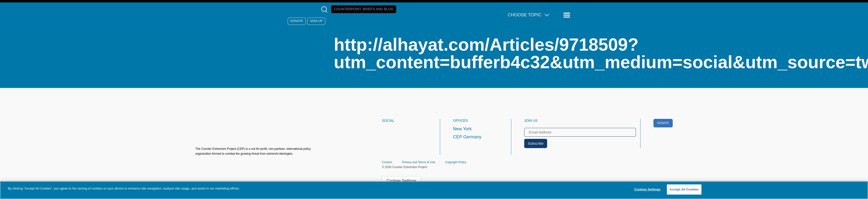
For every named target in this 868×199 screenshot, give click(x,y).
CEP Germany (467, 137)
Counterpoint (364, 9)
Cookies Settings (401, 181)
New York (462, 129)
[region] (434, 190)
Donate (297, 21)
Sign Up (316, 21)
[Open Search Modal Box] (325, 9)
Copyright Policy (456, 162)
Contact (387, 162)
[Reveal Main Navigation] (567, 15)
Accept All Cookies (684, 189)
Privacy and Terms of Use (419, 162)
